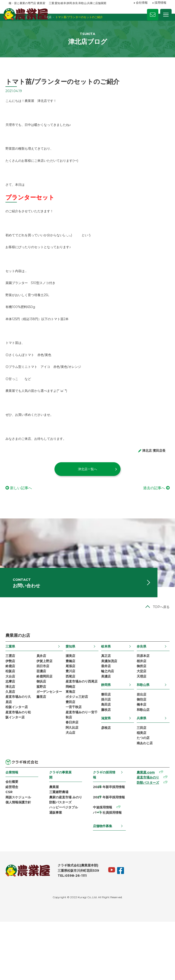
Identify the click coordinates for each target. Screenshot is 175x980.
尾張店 (71, 711)
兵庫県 (139, 768)
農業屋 (56, 840)
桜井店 (139, 705)
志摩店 (13, 729)
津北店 (13, 734)
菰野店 (43, 734)
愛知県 (71, 689)
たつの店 (141, 789)
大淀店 (139, 717)
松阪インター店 (20, 758)
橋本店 (139, 753)
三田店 (139, 778)
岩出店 (139, 741)
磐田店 (106, 741)
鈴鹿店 (13, 711)
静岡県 (106, 732)
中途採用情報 (102, 863)
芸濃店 (43, 717)
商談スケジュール (21, 852)
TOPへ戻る (158, 650)
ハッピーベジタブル (65, 869)
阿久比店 (73, 787)
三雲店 (13, 699)
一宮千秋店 (75, 764)
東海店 (71, 746)
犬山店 (71, 793)
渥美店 (71, 699)
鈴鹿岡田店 (46, 723)
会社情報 (142, 3)
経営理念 (15, 841)
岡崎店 (71, 740)
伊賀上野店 (46, 705)
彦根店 (106, 778)
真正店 (106, 699)
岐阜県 (106, 689)
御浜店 (43, 729)
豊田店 (71, 758)
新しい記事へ (24, 521)
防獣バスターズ (62, 863)
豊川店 (71, 717)
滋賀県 (106, 768)
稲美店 (139, 783)
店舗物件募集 (102, 884)
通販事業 (57, 875)
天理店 (139, 723)
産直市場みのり (146, 831)
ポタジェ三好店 (78, 752)
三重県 (13, 689)
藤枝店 (106, 759)
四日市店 (45, 711)
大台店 (13, 723)
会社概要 (15, 835)
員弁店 (43, 699)
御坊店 (139, 747)
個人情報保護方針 (21, 858)
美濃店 (106, 723)
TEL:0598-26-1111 (75, 934)
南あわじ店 (143, 795)
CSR (12, 847)
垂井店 (106, 711)
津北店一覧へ (87, 502)
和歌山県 (141, 732)
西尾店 (71, 723)
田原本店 (141, 699)
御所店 (139, 711)
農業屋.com (144, 825)
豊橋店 (71, 705)
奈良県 (139, 689)
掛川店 (106, 747)
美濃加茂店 (109, 705)
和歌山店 (141, 759)
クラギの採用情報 (104, 827)
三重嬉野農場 (60, 846)
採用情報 (160, 3)
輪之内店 (107, 717)
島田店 (106, 753)
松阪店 (13, 717)
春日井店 (73, 781)
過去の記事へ (151, 521)
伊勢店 (13, 705)
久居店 (13, 740)
